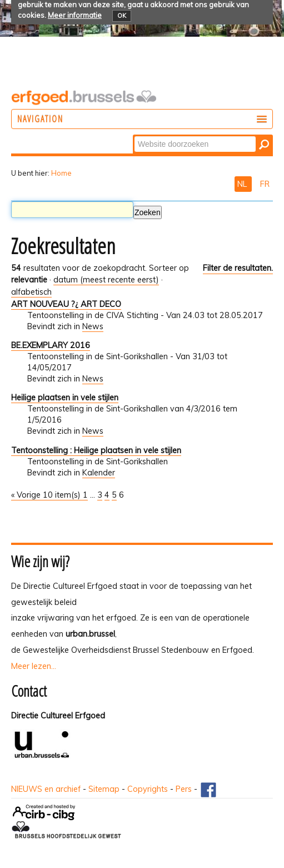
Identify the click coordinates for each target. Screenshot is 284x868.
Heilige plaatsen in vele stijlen (65, 398)
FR (265, 184)
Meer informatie (75, 15)
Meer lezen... (34, 666)
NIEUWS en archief (46, 789)
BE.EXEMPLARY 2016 (51, 345)
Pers (184, 789)
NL (243, 184)
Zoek (134, 135)
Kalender (99, 473)
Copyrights (148, 789)
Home (61, 173)
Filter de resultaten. (238, 268)
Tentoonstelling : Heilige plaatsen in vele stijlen (96, 450)
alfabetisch (31, 292)
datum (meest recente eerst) (106, 280)
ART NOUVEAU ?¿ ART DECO (66, 304)
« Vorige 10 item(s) (47, 495)
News (93, 326)
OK (122, 16)
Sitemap (104, 789)
